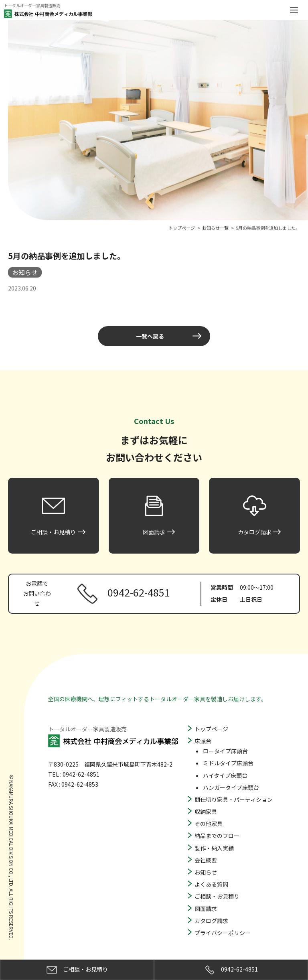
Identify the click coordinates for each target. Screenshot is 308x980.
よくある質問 (211, 884)
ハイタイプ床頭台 (225, 775)
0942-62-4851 (231, 970)
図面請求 (206, 909)
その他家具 (209, 824)
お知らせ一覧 (215, 227)
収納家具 (206, 812)
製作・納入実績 (214, 848)
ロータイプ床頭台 (225, 751)
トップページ (211, 729)
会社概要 (206, 860)
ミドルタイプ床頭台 (228, 763)
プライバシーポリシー (223, 933)
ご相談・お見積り (217, 896)
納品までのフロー (217, 836)
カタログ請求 (211, 921)
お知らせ (206, 872)
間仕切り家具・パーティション (234, 799)
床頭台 (203, 741)
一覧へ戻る (150, 336)
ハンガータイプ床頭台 (231, 787)
